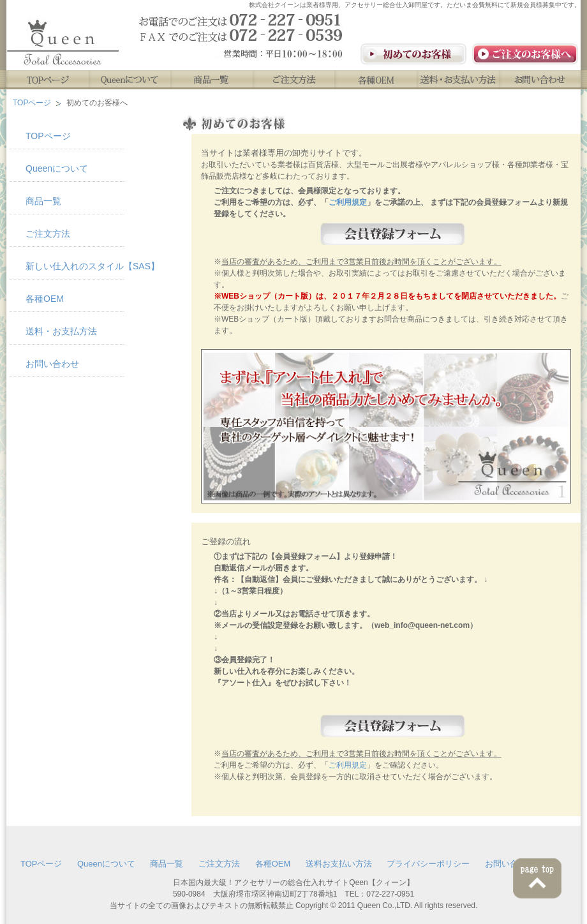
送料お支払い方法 (339, 864)
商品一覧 (212, 80)
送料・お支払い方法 (459, 80)
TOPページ (48, 80)
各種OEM (377, 80)
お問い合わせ (541, 80)
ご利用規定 (348, 202)
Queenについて (130, 80)
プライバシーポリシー (428, 864)
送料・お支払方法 (61, 331)
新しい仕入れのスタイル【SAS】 (75, 266)
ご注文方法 (294, 80)
